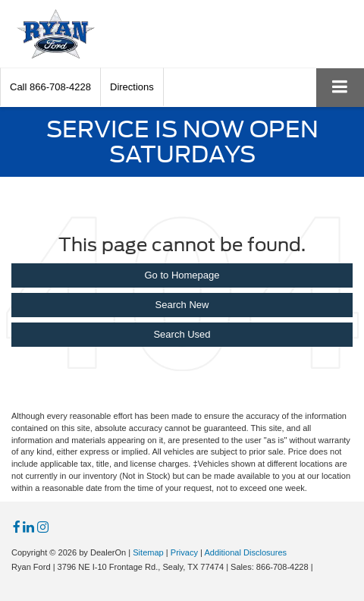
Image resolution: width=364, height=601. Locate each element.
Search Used (182, 334)
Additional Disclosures (245, 552)
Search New (182, 305)
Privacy (184, 552)
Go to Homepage (182, 275)
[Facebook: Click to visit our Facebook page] (17, 528)
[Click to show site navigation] (340, 88)
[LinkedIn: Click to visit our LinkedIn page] (28, 528)
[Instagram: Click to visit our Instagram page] (43, 528)
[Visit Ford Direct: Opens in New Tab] (320, 567)
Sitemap (148, 552)
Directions (132, 87)
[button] (50, 87)
